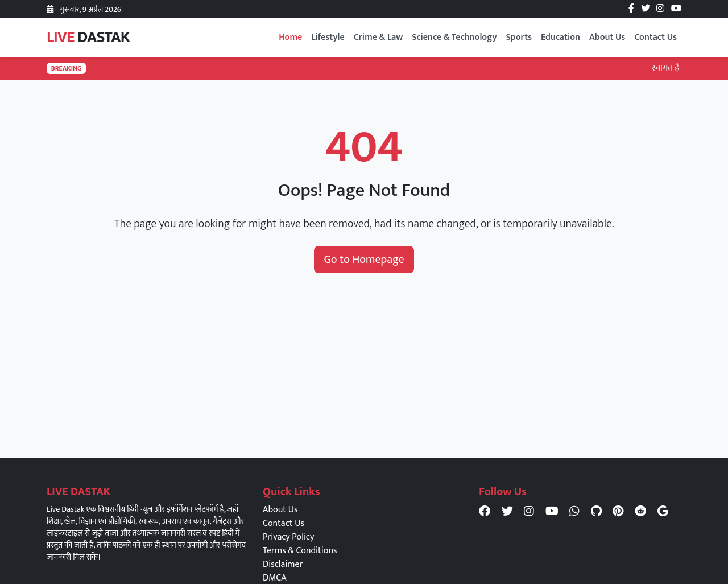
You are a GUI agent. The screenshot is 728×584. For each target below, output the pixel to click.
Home (290, 37)
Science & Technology (454, 37)
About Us (607, 37)
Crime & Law (378, 37)
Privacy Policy (288, 537)
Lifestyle (328, 37)
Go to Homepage (364, 260)
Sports (519, 37)
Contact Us (655, 37)
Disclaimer (283, 564)
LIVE (88, 37)
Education (561, 37)
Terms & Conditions (300, 551)
